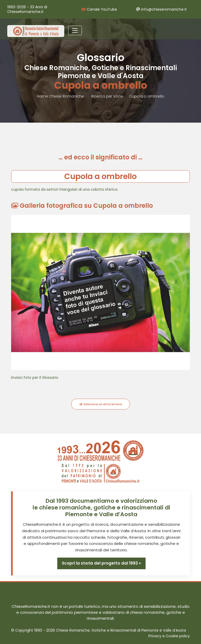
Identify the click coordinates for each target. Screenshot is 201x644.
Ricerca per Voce (107, 96)
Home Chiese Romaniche (61, 96)
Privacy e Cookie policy (169, 636)
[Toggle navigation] (75, 31)
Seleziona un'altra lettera (101, 404)
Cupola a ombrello (147, 96)
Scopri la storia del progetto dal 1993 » (101, 563)
